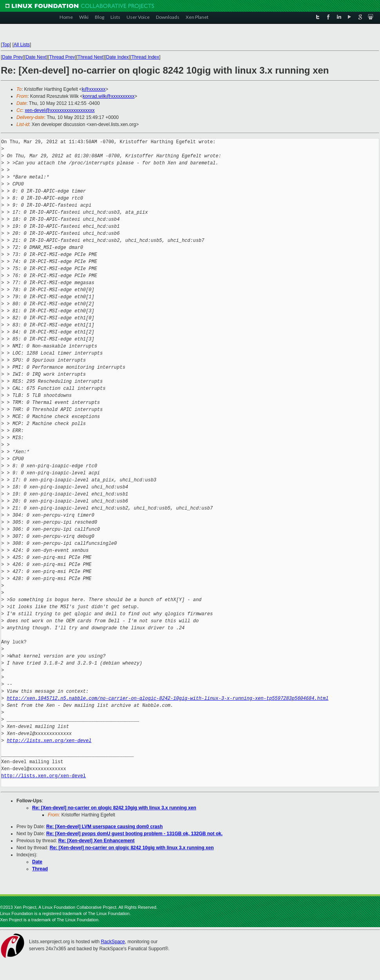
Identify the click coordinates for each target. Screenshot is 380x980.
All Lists (22, 45)
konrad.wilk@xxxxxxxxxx (109, 96)
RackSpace (113, 942)
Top (6, 45)
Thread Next (90, 57)
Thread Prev (62, 57)
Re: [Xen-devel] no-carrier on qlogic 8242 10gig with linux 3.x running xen (114, 808)
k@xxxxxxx (94, 89)
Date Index (118, 57)
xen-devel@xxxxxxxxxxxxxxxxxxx (60, 110)
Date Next (36, 57)
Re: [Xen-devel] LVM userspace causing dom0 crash (104, 827)
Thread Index (146, 57)
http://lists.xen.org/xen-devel (49, 741)
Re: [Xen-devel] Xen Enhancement (97, 841)
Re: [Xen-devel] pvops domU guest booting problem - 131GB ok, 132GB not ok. (134, 834)
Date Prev (12, 57)
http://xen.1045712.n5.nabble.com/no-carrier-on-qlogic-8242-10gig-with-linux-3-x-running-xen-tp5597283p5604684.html (167, 698)
